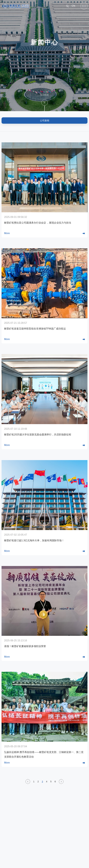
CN (73, 6)
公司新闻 (45, 121)
